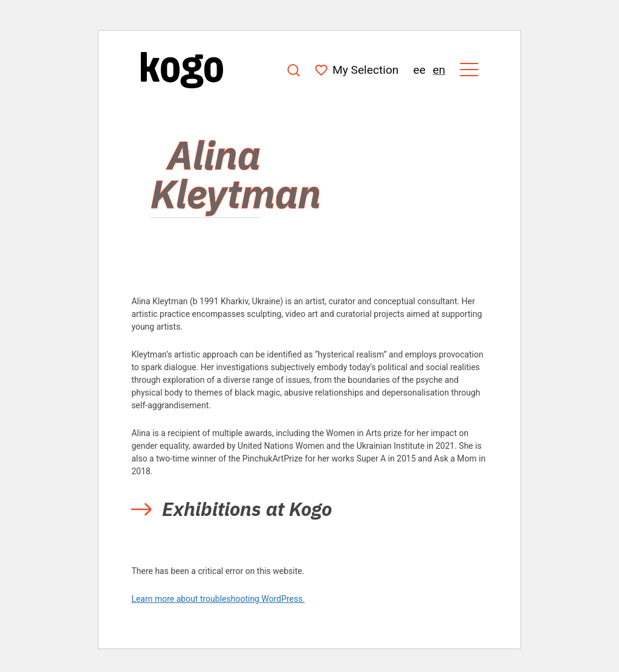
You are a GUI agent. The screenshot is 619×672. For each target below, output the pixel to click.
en (439, 70)
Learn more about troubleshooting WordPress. (218, 599)
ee (419, 70)
